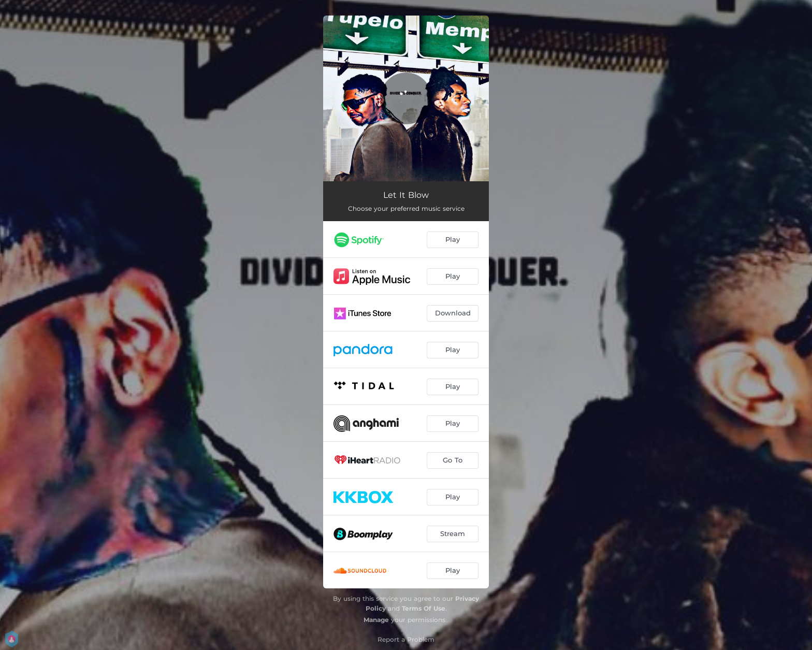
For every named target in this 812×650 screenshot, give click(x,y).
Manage (376, 620)
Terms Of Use (424, 608)
